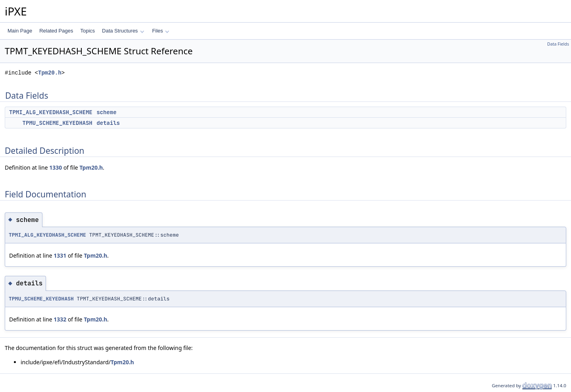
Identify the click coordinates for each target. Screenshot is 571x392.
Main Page (20, 31)
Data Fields (558, 44)
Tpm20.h (50, 73)
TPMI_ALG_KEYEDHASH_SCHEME (51, 112)
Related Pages (56, 31)
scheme (106, 112)
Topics (87, 31)
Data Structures (123, 31)
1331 (60, 255)
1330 (56, 167)
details (108, 123)
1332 (60, 319)
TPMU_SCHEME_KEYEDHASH (57, 123)
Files (161, 31)
